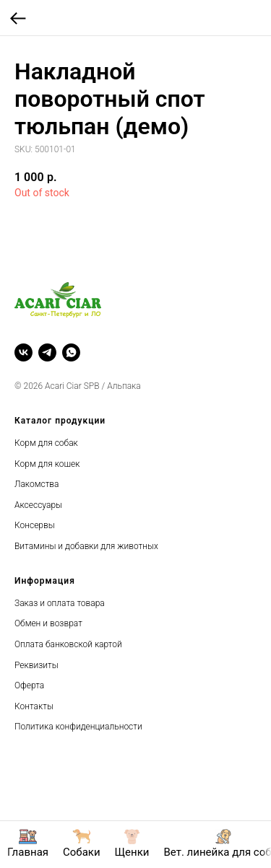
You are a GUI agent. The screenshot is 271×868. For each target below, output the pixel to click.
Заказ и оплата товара (60, 603)
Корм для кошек (47, 464)
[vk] (23, 352)
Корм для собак (46, 443)
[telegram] (47, 352)
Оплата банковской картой (68, 644)
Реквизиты (36, 665)
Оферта (29, 685)
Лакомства (36, 484)
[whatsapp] (71, 352)
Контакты (34, 706)
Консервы (35, 525)
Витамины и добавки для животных (86, 546)
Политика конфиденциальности (78, 727)
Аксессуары (38, 505)
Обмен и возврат (48, 623)
